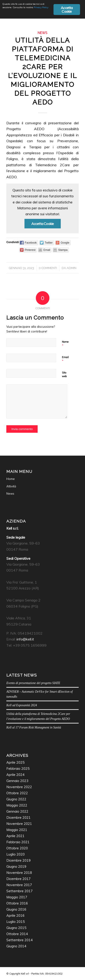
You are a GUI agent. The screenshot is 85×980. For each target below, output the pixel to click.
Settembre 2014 (19, 940)
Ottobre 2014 (17, 934)
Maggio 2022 (17, 805)
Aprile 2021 (15, 836)
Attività (11, 486)
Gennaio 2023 (17, 781)
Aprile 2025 (15, 762)
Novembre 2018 (19, 873)
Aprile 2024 (15, 775)
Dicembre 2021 (18, 817)
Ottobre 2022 (17, 793)
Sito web (64, 375)
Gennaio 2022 (17, 811)
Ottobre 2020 (17, 848)
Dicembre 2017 (18, 879)
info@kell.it (25, 639)
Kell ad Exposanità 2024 (22, 705)
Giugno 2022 (16, 799)
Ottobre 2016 (17, 903)
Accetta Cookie (43, 224)
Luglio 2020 (16, 854)
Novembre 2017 (19, 885)
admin (72, 268)
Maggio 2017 (17, 897)
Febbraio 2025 (18, 769)
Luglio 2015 (16, 922)
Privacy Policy (41, 7)
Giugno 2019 (16, 866)
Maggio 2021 (17, 830)
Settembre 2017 (19, 891)
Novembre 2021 (19, 824)
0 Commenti (48, 268)
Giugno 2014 (16, 946)
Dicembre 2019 (18, 860)
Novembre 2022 (19, 787)
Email (65, 359)
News (42, 33)
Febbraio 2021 (18, 842)
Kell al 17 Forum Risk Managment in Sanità (34, 727)
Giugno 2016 (16, 909)
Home (11, 479)
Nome (65, 344)
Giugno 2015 (16, 928)
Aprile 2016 (15, 915)
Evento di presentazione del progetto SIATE (33, 683)
